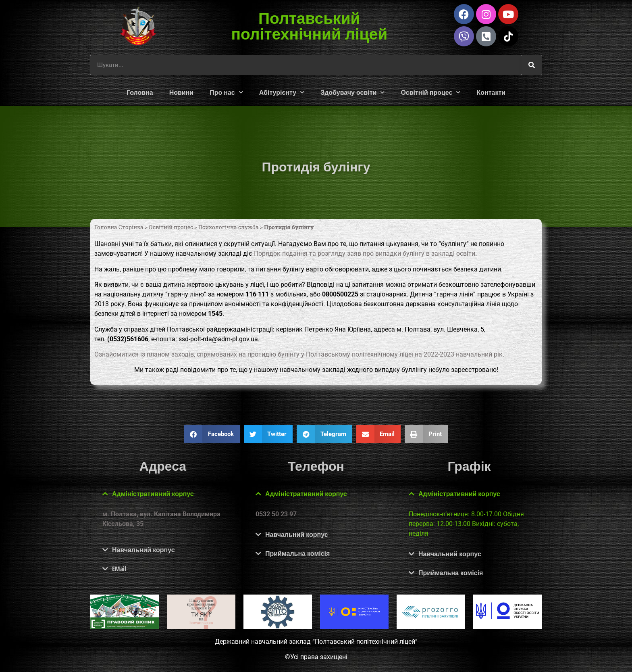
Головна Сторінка (119, 227)
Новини (182, 92)
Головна (140, 92)
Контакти (491, 92)
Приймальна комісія (297, 553)
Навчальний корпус (143, 550)
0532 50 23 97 (276, 514)
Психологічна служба (229, 227)
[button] (212, 434)
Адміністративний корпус (153, 494)
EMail (119, 569)
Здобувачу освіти (352, 92)
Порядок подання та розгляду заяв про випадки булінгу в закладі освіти (365, 254)
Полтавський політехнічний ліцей (310, 25)
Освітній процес (430, 92)
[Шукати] (532, 65)
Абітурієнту (282, 92)
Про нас (226, 92)
